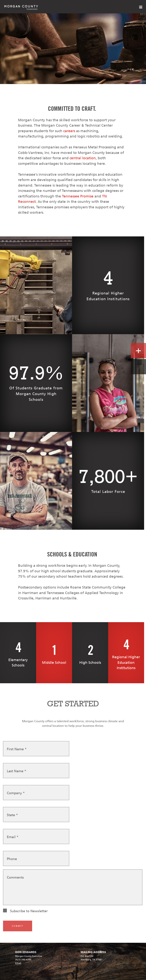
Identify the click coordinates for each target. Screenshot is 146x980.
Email (13, 837)
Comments (15, 878)
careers (69, 131)
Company (16, 793)
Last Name (17, 771)
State (12, 815)
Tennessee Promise (78, 196)
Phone (12, 859)
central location (83, 158)
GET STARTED (73, 704)
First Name (17, 749)
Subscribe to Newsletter (29, 911)
